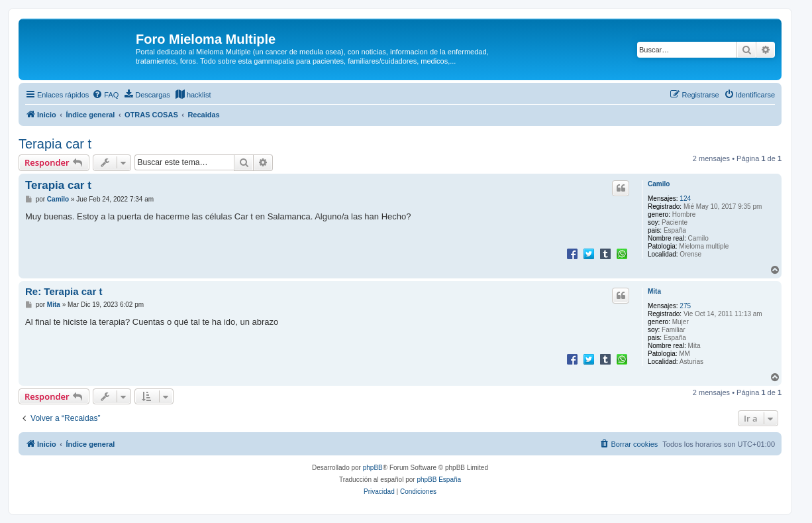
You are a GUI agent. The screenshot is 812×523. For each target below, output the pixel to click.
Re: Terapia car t (64, 291)
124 (685, 199)
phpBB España (439, 480)
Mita (654, 291)
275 (685, 306)
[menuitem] (105, 95)
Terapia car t (55, 144)
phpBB (373, 468)
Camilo (659, 184)
